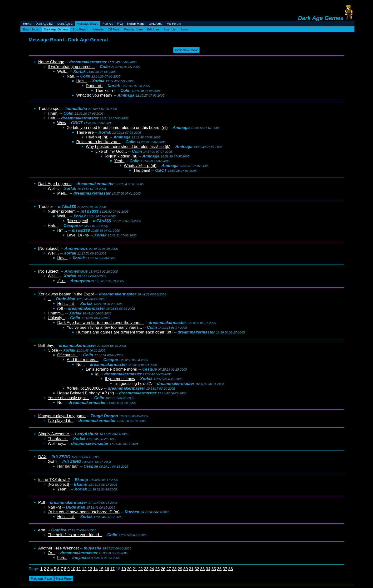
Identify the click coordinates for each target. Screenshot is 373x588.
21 (135, 569)
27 (169, 569)
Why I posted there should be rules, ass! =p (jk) (128, 147)
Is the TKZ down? (54, 480)
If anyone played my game (62, 416)
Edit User (154, 29)
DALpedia (155, 24)
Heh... (82, 81)
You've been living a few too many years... (104, 327)
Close (53, 350)
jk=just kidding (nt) (121, 156)
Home (27, 24)
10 (73, 569)
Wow (62, 123)
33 (203, 569)
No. (60, 403)
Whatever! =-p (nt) (140, 166)
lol (97, 374)
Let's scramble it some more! (112, 369)
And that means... (83, 360)
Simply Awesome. (54, 434)
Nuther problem (62, 211)
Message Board (88, 24)
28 (174, 569)
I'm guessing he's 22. (133, 384)
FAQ (120, 24)
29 (180, 569)
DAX (42, 457)
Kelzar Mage (136, 24)
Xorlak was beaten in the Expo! (66, 294)
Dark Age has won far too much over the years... (101, 323)
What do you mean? (94, 95)
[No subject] (78, 221)
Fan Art (108, 24)
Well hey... (57, 443)
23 (146, 569)
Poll (42, 502)
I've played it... (61, 421)
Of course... (68, 355)
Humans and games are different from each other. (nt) (125, 332)
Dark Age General (56, 29)
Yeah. (120, 161)
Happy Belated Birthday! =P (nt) (86, 393)
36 (219, 569)
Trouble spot (49, 109)
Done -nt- (94, 86)
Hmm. (53, 113)
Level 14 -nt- (78, 235)
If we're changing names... (71, 67)
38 (231, 569)
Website (98, 29)
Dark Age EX (44, 24)
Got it (53, 462)
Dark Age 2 (65, 24)
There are (85, 132)
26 (163, 569)
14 (96, 569)
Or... (52, 553)
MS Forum (174, 24)
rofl (60, 308)
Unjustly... (56, 318)
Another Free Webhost (59, 548)
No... (81, 365)
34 (208, 569)
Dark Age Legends (55, 184)
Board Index (31, 29)
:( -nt (61, 281)
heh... (62, 558)
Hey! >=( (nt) (97, 137)
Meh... (63, 193)
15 (101, 569)
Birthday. (46, 345)
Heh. (52, 118)
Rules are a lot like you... (98, 142)
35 (214, 569)
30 (186, 569)
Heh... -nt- (66, 304)
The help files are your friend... (75, 535)
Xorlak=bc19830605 (85, 388)
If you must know (120, 379)
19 (124, 569)
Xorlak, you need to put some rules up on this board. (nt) (117, 128)
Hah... (53, 226)
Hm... (62, 230)
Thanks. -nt (106, 91)
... (49, 299)
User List (170, 29)
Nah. (71, 76)
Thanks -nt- (58, 439)
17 (112, 569)
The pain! (142, 170)
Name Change (51, 62)
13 (90, 569)
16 (107, 569)
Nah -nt (54, 507)
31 (191, 569)
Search (185, 29)
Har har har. (68, 466)
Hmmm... (56, 313)
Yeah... (64, 489)
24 (152, 569)
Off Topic (114, 29)
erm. (42, 530)
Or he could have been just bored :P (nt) (84, 512)
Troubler (46, 207)
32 (197, 569)
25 (157, 569)
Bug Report (80, 29)
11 (79, 569)
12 (84, 569)
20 (129, 569)
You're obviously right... (69, 398)
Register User (134, 29)
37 (225, 569)
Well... (63, 71)
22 (140, 569)
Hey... (62, 258)
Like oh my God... (111, 151)
